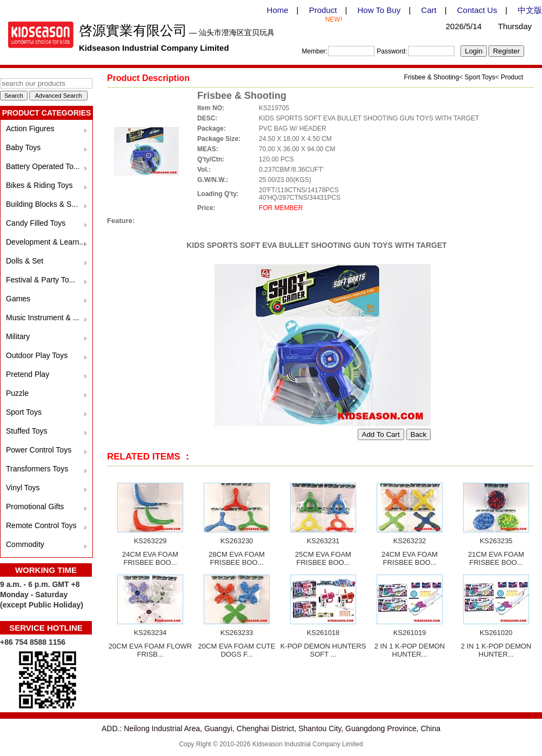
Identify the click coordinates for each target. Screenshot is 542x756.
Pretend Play (28, 374)
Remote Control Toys (41, 525)
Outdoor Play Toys (37, 355)
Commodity (25, 544)
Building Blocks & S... (42, 204)
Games (18, 299)
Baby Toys (23, 147)
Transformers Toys (37, 469)
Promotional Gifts (35, 507)
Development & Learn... (46, 242)
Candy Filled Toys (36, 223)
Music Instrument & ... (42, 318)
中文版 (530, 10)
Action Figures (30, 129)
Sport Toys (24, 412)
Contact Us (477, 10)
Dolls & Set (25, 261)
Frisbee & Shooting (431, 77)
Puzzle (17, 393)
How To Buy (379, 10)
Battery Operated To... (43, 166)
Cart (429, 10)
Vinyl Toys (23, 488)
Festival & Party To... (41, 280)
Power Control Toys (39, 450)
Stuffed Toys (27, 431)
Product (323, 10)
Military (18, 336)
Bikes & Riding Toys (39, 185)
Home (278, 10)
